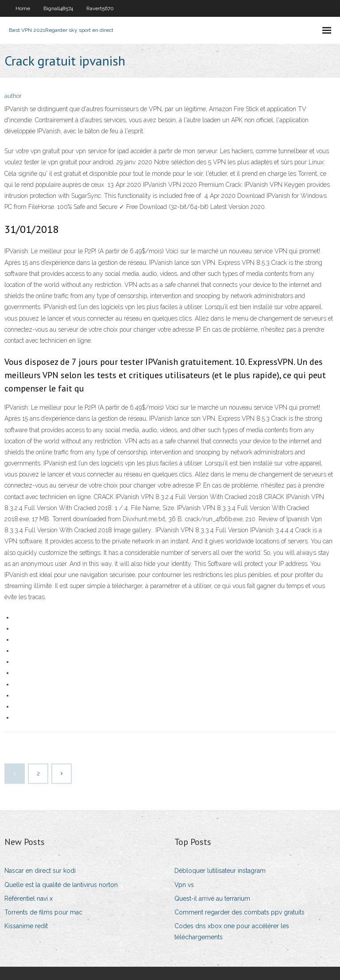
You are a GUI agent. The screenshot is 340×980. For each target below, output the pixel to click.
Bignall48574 (58, 8)
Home (23, 8)
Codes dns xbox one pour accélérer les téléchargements (232, 932)
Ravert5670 (100, 8)
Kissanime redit (26, 926)
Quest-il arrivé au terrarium (212, 899)
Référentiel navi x (29, 899)
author (13, 96)
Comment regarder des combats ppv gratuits (240, 912)
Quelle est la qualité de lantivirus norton (61, 885)
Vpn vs (184, 885)
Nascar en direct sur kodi (40, 871)
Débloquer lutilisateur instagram (220, 871)
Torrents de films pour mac (43, 912)
